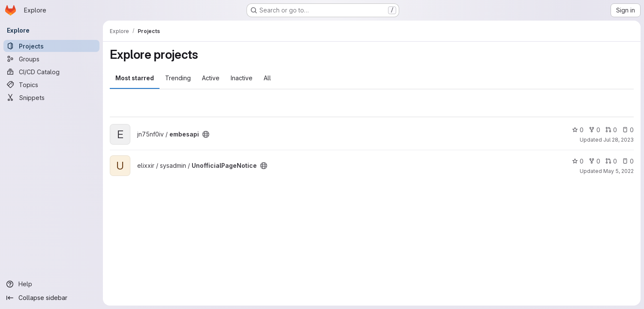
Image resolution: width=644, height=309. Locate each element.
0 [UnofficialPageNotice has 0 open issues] (628, 161)
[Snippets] (51, 97)
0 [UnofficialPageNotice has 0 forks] (594, 161)
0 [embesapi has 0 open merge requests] (611, 130)
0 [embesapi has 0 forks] (594, 130)
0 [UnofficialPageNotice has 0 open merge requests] (611, 161)
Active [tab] (211, 78)
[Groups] (51, 59)
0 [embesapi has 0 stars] (578, 130)
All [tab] (267, 78)
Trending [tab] (178, 78)
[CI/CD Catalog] (51, 72)
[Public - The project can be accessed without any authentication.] (206, 134)
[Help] (51, 284)
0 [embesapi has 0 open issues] (628, 130)
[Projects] (51, 46)
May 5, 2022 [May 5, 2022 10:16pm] (618, 171)
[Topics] (51, 85)
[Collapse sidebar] (51, 298)
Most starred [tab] (135, 78)
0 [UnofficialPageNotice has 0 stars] (578, 161)
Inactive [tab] (242, 78)
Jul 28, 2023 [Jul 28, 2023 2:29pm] (618, 140)
